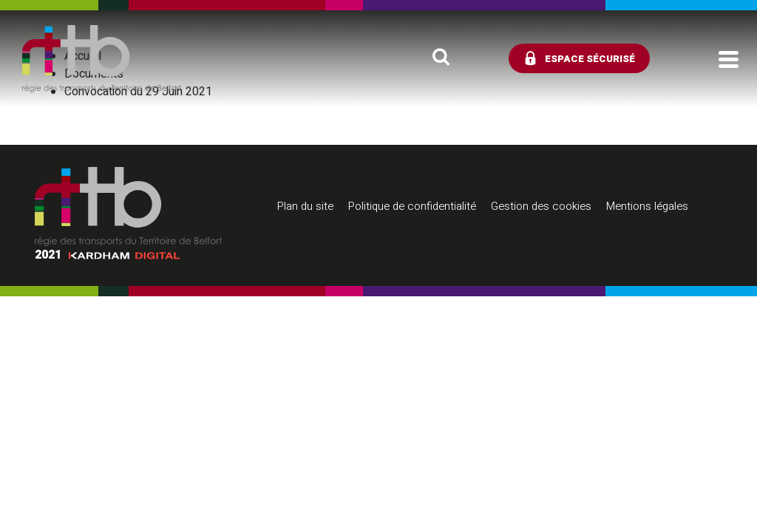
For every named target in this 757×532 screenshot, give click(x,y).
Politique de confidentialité (412, 206)
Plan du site (305, 206)
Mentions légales (647, 206)
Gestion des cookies (541, 206)
